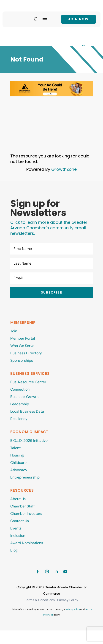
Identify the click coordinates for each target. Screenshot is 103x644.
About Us (18, 499)
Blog (14, 550)
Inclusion (18, 536)
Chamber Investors (26, 514)
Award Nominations (27, 543)
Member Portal (23, 338)
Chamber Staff (22, 506)
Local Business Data (27, 411)
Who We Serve (22, 346)
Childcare (18, 463)
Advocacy (19, 470)
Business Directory (26, 353)
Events (16, 528)
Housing (17, 455)
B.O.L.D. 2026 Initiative (29, 441)
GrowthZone (64, 169)
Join (14, 331)
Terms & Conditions (40, 600)
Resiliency (19, 419)
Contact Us (20, 521)
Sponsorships (22, 360)
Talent (15, 448)
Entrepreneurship (25, 477)
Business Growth (24, 397)
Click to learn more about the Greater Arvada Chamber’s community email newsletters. (49, 228)
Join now (78, 19)
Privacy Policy (68, 600)
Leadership (20, 404)
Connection (20, 389)
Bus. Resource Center (28, 382)
